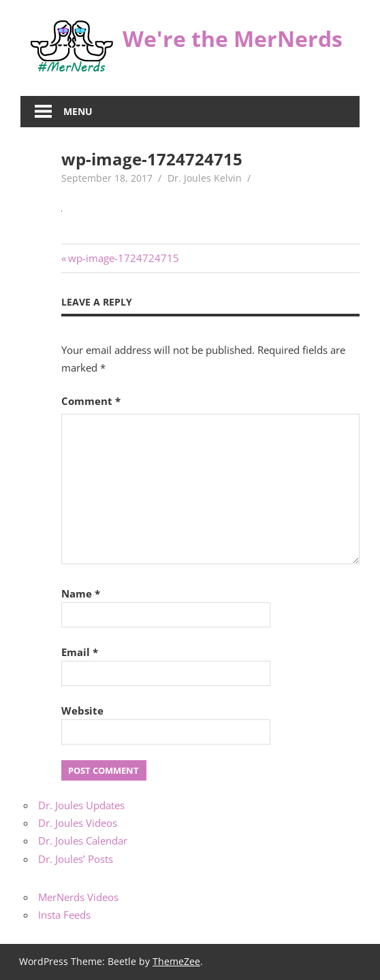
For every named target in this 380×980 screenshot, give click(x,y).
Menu (78, 111)
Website (82, 710)
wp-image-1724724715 (123, 258)
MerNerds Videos (78, 897)
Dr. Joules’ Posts (76, 859)
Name (81, 593)
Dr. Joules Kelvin (205, 178)
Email (80, 652)
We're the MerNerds (233, 38)
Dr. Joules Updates (81, 805)
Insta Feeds (64, 915)
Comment (91, 401)
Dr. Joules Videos (78, 823)
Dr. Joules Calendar (83, 840)
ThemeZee (176, 961)
